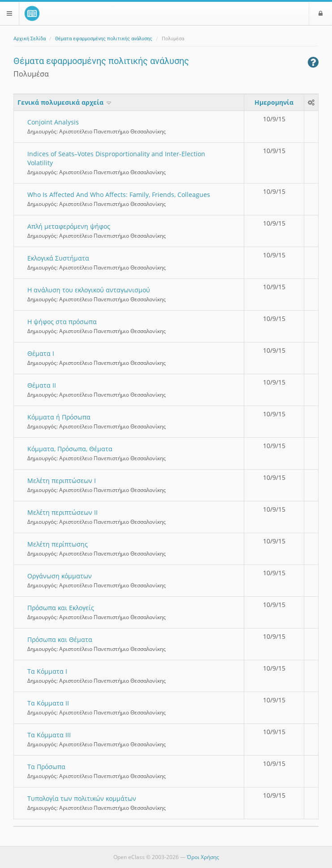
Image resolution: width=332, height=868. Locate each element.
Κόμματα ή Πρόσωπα (59, 417)
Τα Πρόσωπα (46, 767)
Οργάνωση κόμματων (60, 576)
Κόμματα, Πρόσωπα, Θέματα (70, 449)
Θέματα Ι (41, 353)
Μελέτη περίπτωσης (58, 544)
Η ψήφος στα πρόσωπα (62, 322)
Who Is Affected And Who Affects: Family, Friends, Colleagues (119, 195)
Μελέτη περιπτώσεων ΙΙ (63, 512)
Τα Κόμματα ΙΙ (48, 703)
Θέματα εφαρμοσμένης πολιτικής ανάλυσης (104, 39)
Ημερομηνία (274, 102)
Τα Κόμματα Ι (47, 671)
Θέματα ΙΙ (42, 385)
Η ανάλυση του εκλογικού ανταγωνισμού (89, 290)
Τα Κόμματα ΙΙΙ (49, 735)
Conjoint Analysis (53, 122)
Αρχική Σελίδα (30, 39)
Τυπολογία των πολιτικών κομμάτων (82, 798)
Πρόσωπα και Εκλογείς (61, 608)
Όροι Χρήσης (203, 857)
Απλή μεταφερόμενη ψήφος (69, 226)
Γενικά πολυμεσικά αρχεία (65, 102)
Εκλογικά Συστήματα (58, 258)
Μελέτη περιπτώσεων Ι (62, 481)
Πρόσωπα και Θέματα (60, 639)
